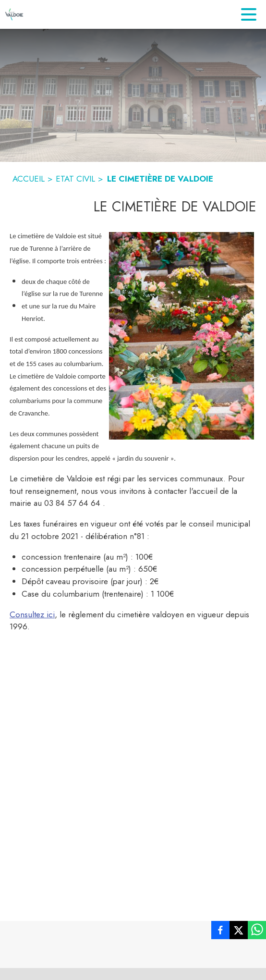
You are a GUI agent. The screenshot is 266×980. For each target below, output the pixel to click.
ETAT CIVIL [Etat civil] (75, 179)
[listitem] (220, 932)
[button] (181, 336)
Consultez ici (32, 614)
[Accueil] (14, 14)
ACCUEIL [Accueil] (29, 179)
